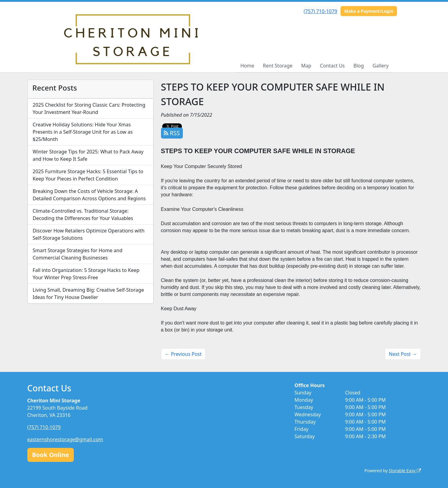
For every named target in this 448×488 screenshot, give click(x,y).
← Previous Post (183, 354)
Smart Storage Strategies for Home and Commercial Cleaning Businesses (78, 254)
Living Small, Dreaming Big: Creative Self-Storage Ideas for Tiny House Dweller (88, 294)
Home (247, 66)
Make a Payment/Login (369, 11)
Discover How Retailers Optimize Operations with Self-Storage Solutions (89, 234)
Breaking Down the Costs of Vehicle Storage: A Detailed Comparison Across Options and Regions (89, 195)
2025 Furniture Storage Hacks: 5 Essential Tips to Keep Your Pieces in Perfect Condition (88, 175)
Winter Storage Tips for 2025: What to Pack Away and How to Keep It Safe (88, 155)
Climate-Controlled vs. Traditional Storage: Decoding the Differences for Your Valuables (83, 215)
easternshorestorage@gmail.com (65, 439)
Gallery (381, 66)
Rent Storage (278, 66)
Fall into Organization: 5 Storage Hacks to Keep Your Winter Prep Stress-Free (86, 274)
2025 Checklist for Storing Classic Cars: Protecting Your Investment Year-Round (89, 108)
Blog (359, 66)
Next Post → (403, 354)
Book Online (51, 455)
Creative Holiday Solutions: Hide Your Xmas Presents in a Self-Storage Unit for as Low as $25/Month (83, 132)
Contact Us (332, 66)
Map (306, 66)
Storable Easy (405, 471)
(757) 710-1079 (320, 11)
